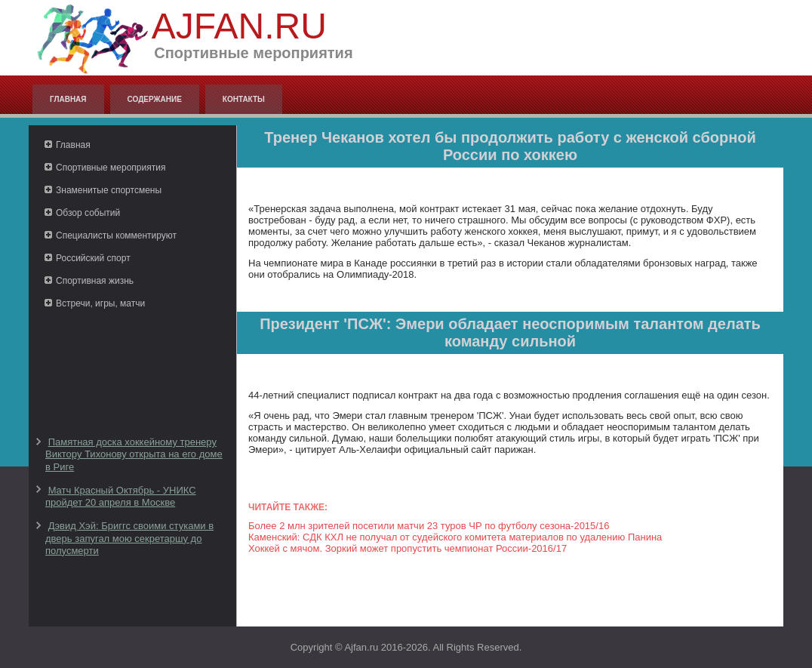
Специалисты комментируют (116, 235)
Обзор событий (88, 213)
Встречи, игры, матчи (100, 303)
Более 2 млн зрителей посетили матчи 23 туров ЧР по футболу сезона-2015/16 (429, 526)
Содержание (155, 99)
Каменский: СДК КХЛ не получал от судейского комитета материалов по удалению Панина (455, 537)
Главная (68, 99)
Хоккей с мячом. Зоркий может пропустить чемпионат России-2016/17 (408, 548)
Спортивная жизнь (95, 281)
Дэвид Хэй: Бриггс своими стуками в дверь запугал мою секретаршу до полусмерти (129, 538)
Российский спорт (93, 258)
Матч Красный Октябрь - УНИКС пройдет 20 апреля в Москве (121, 496)
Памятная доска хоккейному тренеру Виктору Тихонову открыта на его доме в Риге (134, 454)
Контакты (244, 99)
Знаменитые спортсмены (109, 190)
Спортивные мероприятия (111, 168)
